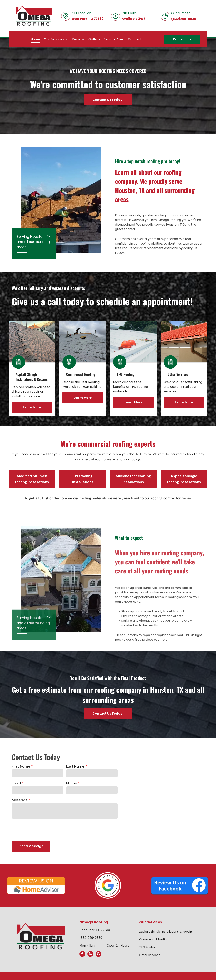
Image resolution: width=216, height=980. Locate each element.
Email (16, 783)
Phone (72, 783)
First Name (21, 766)
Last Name (75, 766)
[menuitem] (35, 39)
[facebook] (82, 954)
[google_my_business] (98, 954)
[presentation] (41, 830)
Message (20, 800)
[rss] (90, 954)
